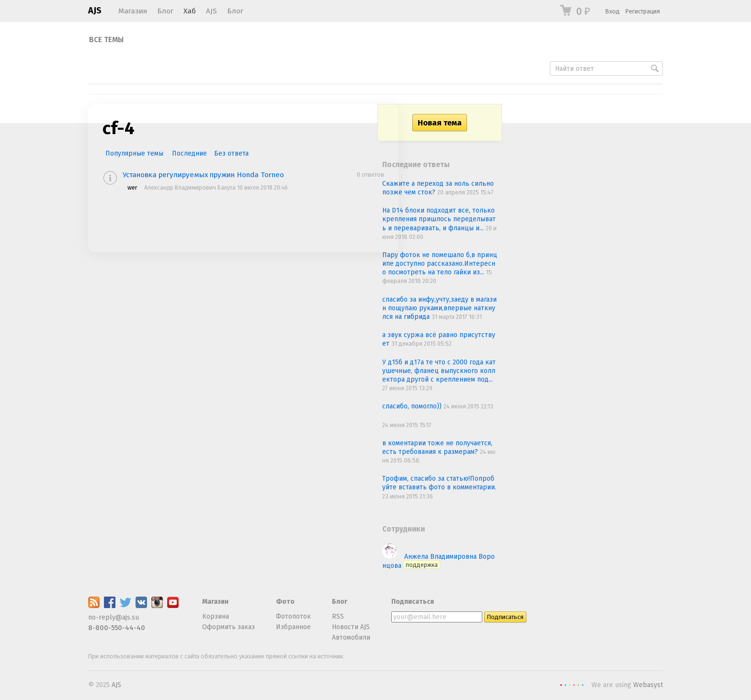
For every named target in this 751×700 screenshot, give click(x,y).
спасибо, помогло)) (413, 406)
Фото (285, 602)
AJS (95, 11)
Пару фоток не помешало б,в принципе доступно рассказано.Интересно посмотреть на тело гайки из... (440, 264)
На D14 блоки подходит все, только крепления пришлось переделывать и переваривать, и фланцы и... (439, 219)
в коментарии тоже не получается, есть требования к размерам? (437, 447)
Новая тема (440, 123)
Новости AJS (351, 627)
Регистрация (643, 11)
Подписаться (413, 602)
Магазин (133, 11)
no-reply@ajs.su (114, 617)
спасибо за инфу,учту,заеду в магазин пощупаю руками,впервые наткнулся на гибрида (439, 308)
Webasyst (648, 685)
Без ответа (231, 153)
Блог (165, 11)
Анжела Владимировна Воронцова (438, 561)
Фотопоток (293, 616)
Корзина (216, 616)
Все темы (106, 40)
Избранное (293, 627)
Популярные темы (134, 153)
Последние (189, 153)
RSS (338, 616)
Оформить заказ (228, 627)
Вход (613, 11)
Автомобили (351, 638)
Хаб (190, 11)
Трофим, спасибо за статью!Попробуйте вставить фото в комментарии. (439, 483)
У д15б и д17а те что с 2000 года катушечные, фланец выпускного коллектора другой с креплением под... (439, 371)
